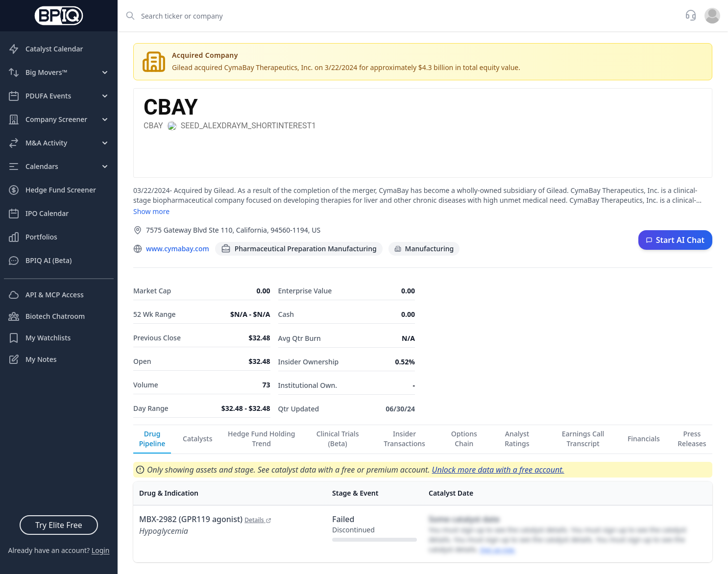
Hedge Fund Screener (52, 190)
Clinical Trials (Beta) (338, 439)
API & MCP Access (46, 295)
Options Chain (464, 439)
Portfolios (33, 237)
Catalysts (197, 439)
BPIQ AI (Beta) (40, 261)
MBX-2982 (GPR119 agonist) (205, 519)
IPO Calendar (38, 214)
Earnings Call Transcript (583, 439)
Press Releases (692, 439)
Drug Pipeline (152, 439)
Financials (644, 439)
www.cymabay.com (178, 249)
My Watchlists (39, 338)
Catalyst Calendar (45, 49)
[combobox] (398, 16)
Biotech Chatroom (46, 316)
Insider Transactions (404, 439)
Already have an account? (59, 550)
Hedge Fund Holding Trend (262, 439)
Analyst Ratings (517, 439)
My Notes (32, 359)
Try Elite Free (59, 525)
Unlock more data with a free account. (498, 470)
